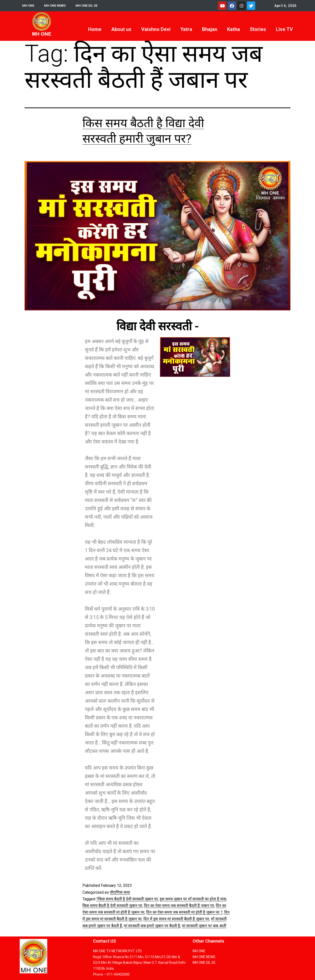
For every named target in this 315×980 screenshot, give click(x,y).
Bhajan (210, 29)
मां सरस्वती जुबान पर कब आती (204, 926)
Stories (258, 29)
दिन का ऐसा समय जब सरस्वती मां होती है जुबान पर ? (184, 912)
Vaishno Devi (156, 29)
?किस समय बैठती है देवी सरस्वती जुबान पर (127, 899)
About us (121, 29)
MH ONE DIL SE (90, 6)
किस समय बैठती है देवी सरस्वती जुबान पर (112, 906)
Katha (234, 29)
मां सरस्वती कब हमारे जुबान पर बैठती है (152, 926)
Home (95, 29)
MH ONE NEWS (57, 6)
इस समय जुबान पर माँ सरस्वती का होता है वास (193, 899)
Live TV (284, 29)
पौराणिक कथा (120, 892)
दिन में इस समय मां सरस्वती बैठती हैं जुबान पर (176, 919)
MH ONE (29, 6)
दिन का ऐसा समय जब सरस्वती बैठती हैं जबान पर (179, 906)
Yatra (186, 29)
